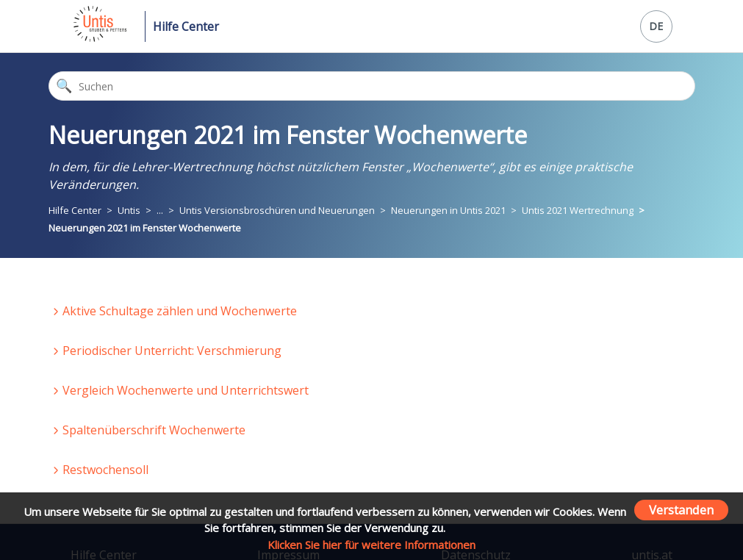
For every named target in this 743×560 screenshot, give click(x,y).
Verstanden (681, 510)
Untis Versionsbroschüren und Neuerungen (277, 210)
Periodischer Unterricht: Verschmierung (172, 351)
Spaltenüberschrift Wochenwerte (154, 430)
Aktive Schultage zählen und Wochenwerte (180, 311)
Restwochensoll (105, 470)
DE (656, 26)
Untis (129, 210)
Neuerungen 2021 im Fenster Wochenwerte (145, 228)
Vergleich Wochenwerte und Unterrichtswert (186, 390)
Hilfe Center (186, 26)
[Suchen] (372, 86)
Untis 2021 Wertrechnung (578, 210)
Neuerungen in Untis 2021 (448, 210)
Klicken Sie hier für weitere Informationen (371, 545)
